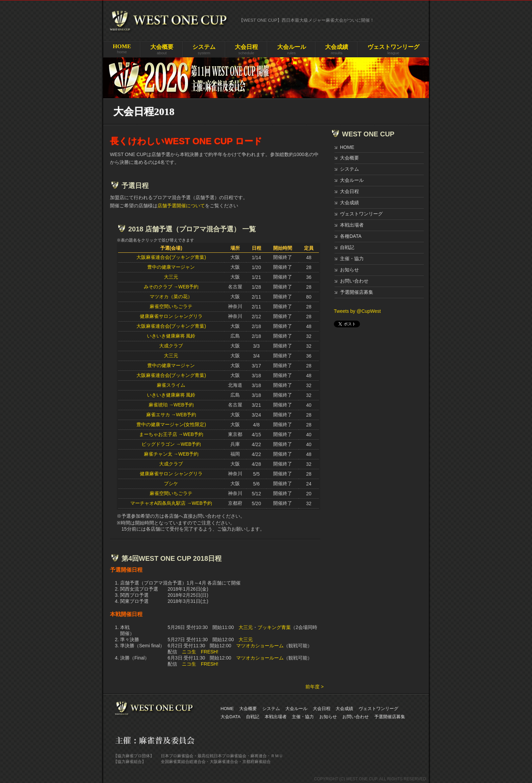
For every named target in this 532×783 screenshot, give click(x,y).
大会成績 (349, 203)
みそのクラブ (158, 287)
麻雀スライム (171, 385)
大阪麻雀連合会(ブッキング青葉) (171, 257)
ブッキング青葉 (274, 627)
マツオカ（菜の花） (171, 297)
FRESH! (210, 652)
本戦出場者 (352, 225)
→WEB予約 (186, 287)
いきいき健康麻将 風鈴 (171, 336)
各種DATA (351, 236)
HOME (347, 147)
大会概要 (349, 158)
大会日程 (349, 191)
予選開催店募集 (357, 292)
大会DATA (231, 717)
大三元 (171, 277)
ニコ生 (189, 652)
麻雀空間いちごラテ (171, 306)
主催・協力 (352, 259)
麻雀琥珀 (158, 405)
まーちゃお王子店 (158, 434)
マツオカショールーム (260, 646)
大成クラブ (171, 346)
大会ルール (352, 180)
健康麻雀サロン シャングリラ (171, 316)
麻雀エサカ (158, 415)
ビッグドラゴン (158, 444)
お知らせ (349, 270)
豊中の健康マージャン (171, 267)
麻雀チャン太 (158, 454)
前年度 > (315, 687)
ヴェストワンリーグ (361, 214)
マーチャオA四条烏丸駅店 (158, 503)
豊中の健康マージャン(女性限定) (171, 424)
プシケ (171, 483)
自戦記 (347, 247)
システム (349, 169)
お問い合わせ (354, 281)
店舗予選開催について (181, 206)
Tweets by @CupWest (357, 311)
